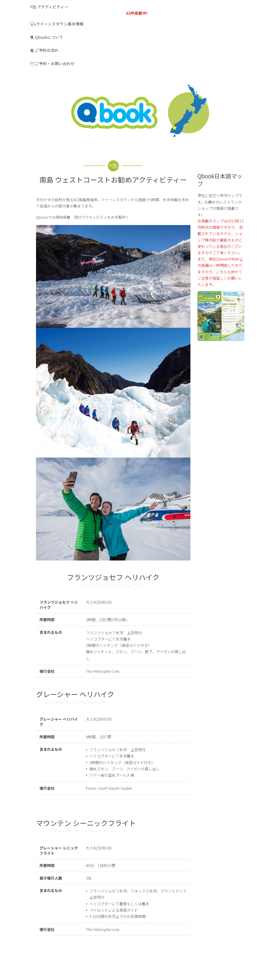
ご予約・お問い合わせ (52, 63)
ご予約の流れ (44, 50)
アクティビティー (137, 10)
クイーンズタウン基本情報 (57, 24)
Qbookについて (47, 37)
